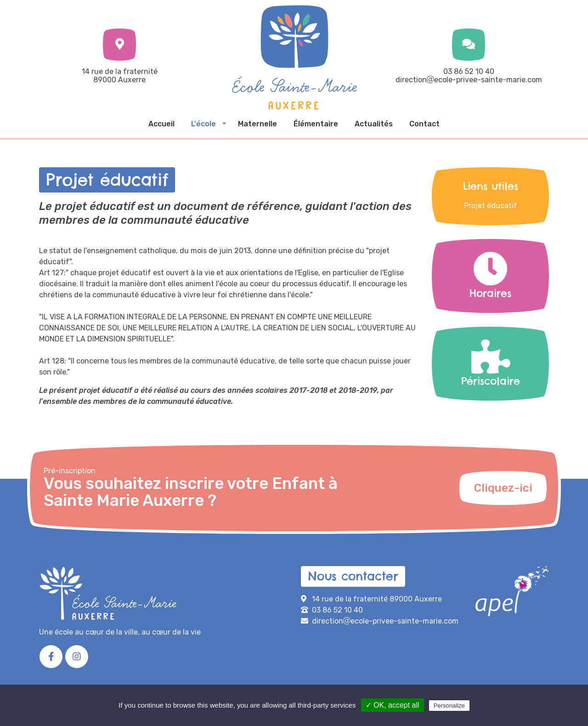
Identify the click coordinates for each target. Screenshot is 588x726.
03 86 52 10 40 (469, 72)
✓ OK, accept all (393, 705)
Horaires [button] (490, 276)
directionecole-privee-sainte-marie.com (469, 80)
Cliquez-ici (503, 488)
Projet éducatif (491, 206)
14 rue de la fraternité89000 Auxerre (120, 76)
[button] (206, 124)
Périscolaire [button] (490, 364)
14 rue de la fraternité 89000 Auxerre (377, 599)
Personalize (449, 706)
